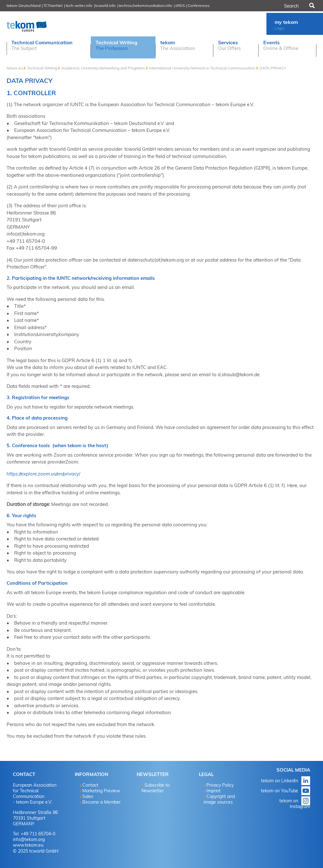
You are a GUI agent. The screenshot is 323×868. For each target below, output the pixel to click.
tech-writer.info (79, 5)
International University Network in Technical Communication (202, 68)
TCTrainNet (53, 5)
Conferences (199, 5)
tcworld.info (105, 5)
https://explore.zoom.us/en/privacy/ (43, 474)
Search (311, 6)
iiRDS (180, 5)
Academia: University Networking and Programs (103, 68)
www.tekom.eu (28, 845)
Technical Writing (42, 68)
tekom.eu (15, 68)
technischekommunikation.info (145, 5)
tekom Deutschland (24, 5)
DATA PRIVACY (273, 68)
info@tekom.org (29, 839)
